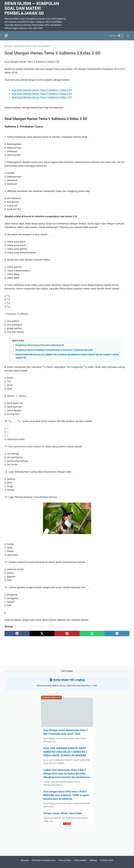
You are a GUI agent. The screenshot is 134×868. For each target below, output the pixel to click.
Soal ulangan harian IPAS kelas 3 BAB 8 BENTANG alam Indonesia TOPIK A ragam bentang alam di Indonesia (66, 795)
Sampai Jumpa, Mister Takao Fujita (63, 813)
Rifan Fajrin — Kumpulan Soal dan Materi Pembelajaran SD (32, 8)
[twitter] (42, 634)
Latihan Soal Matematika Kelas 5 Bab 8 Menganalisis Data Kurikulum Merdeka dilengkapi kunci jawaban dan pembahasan (67, 774)
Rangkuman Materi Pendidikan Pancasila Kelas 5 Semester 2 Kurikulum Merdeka (54, 350)
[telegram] (117, 634)
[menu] (8, 36)
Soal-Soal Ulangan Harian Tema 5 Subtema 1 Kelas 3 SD (42, 90)
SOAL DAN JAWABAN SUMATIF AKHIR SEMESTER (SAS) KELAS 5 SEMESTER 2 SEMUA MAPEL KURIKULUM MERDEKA (65, 752)
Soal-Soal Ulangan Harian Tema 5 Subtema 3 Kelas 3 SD (42, 94)
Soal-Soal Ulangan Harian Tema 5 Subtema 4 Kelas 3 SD (42, 97)
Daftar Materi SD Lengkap (69, 680)
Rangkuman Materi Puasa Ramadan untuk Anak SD (40, 345)
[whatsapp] (92, 634)
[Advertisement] (67, 847)
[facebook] (17, 634)
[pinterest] (67, 634)
